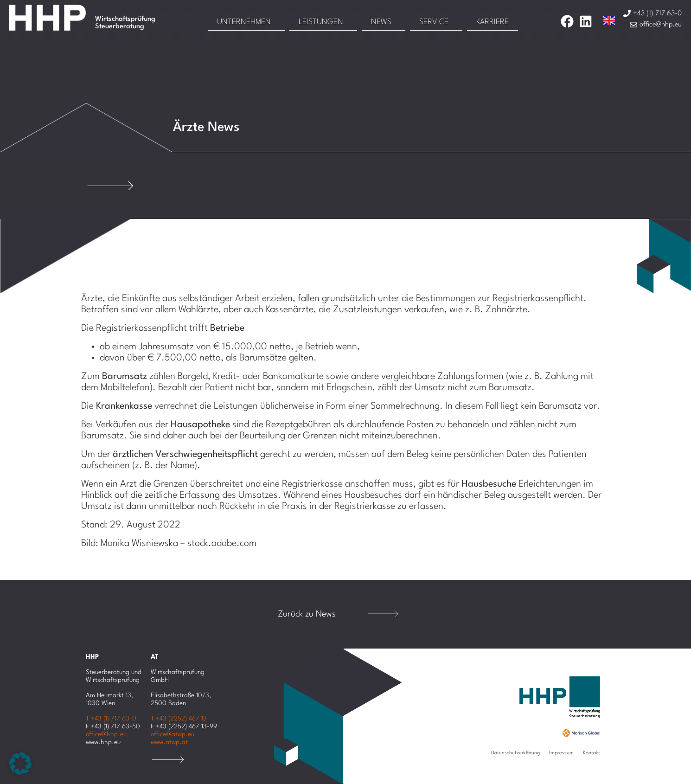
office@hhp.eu (106, 734)
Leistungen (321, 22)
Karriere (493, 22)
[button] (20, 764)
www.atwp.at (169, 742)
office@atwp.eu (173, 734)
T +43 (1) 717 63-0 (111, 719)
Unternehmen (244, 22)
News (381, 22)
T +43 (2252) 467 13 (179, 719)
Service (434, 22)
